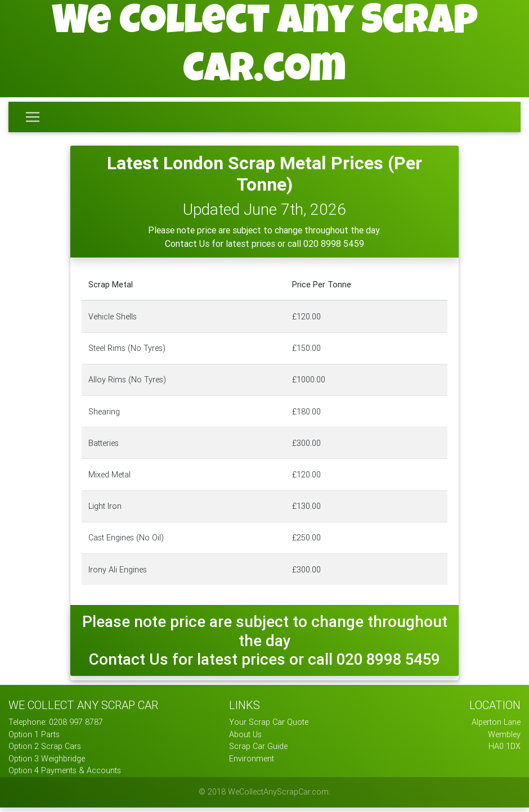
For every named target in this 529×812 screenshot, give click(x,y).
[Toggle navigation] (33, 119)
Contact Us (188, 248)
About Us (245, 739)
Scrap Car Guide (258, 751)
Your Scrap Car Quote (269, 727)
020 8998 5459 (334, 248)
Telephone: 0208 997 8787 (56, 727)
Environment (252, 763)
